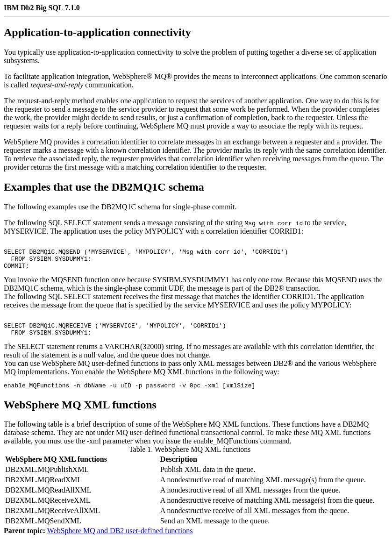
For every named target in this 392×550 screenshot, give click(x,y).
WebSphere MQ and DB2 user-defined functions (120, 542)
